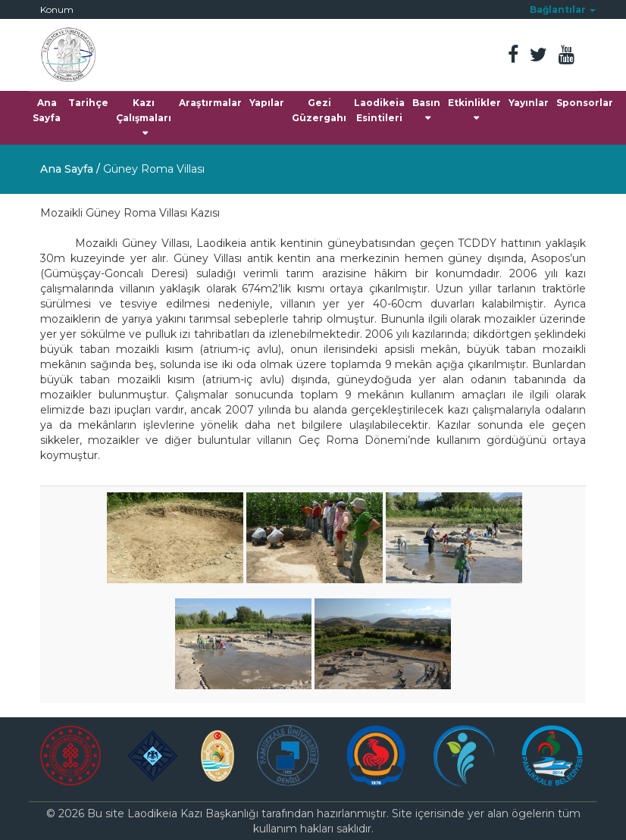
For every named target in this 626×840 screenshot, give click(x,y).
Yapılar (267, 103)
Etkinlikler (474, 110)
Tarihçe (88, 103)
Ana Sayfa (47, 110)
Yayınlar (529, 103)
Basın (426, 110)
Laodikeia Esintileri (379, 110)
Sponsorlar (585, 103)
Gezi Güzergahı (319, 110)
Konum (57, 9)
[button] (563, 9)
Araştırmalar (210, 103)
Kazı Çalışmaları (144, 117)
